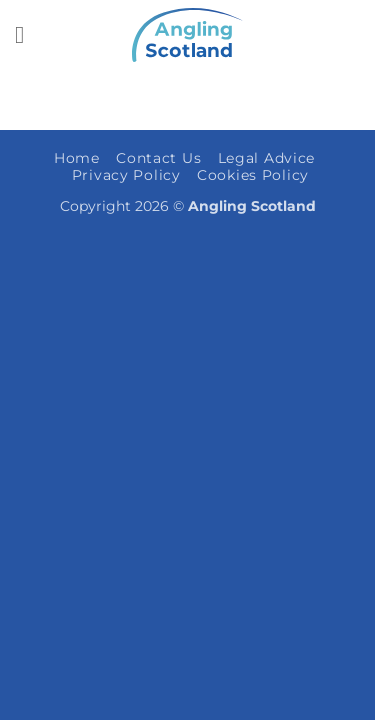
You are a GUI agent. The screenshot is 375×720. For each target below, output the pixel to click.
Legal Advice (267, 158)
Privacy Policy (126, 175)
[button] (27, 34)
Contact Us (158, 158)
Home (77, 158)
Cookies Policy (253, 175)
